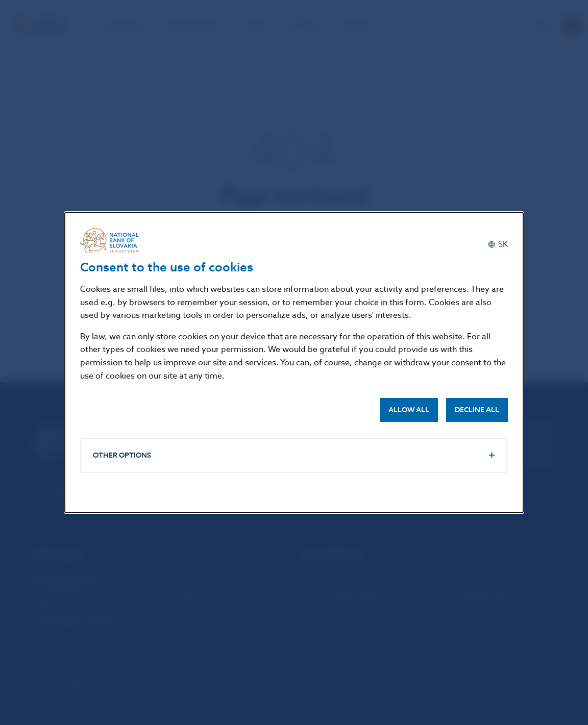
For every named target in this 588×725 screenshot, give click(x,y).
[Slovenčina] (498, 244)
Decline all (477, 410)
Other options (122, 455)
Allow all (409, 410)
